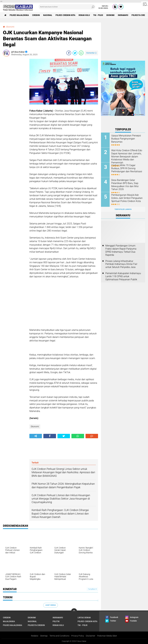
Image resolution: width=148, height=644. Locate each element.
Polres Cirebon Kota (65, 15)
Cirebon (36, 15)
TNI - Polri (98, 15)
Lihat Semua (51, 605)
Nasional (48, 15)
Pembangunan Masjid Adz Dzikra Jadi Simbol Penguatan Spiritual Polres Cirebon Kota (127, 198)
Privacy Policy (78, 636)
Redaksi (35, 636)
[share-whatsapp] (81, 53)
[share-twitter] (75, 53)
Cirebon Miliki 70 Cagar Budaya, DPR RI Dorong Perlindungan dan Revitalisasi (127, 168)
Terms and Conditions (59, 636)
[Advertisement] (15, 103)
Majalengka (9, 621)
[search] (67, 7)
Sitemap (44, 636)
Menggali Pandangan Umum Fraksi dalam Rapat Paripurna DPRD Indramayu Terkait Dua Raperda (121, 250)
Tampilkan (92, 589)
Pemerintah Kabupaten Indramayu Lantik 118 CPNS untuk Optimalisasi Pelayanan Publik (123, 276)
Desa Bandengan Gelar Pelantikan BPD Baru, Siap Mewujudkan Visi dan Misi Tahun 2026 (125, 185)
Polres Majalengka (19, 15)
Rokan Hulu (84, 15)
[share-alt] (36, 436)
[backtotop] (74, 611)
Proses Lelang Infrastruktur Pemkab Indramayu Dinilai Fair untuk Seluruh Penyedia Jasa (121, 264)
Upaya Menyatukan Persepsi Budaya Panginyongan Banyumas (126, 139)
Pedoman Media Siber (107, 636)
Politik (56, 621)
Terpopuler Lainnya (123, 209)
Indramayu (123, 15)
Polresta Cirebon (36, 625)
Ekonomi (110, 15)
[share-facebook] (69, 53)
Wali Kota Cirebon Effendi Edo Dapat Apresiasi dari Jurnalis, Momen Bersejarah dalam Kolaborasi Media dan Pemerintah (127, 157)
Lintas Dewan (84, 618)
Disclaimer (91, 636)
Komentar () (91, 53)
